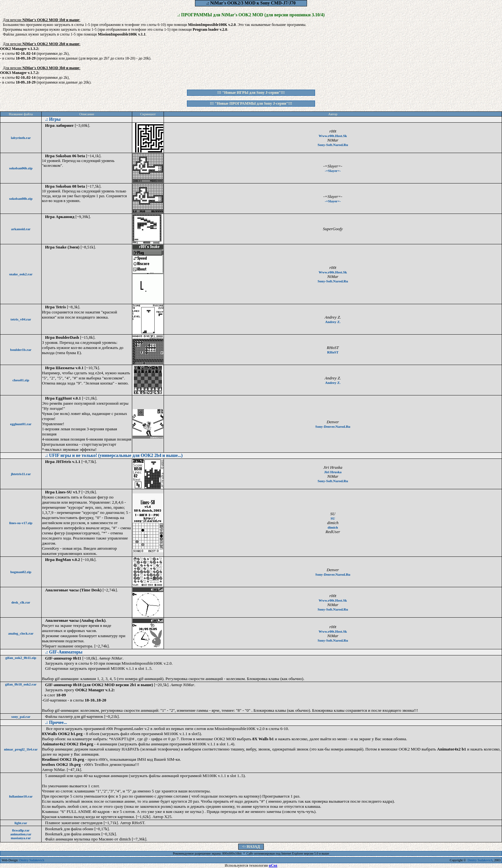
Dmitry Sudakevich (32, 860)
